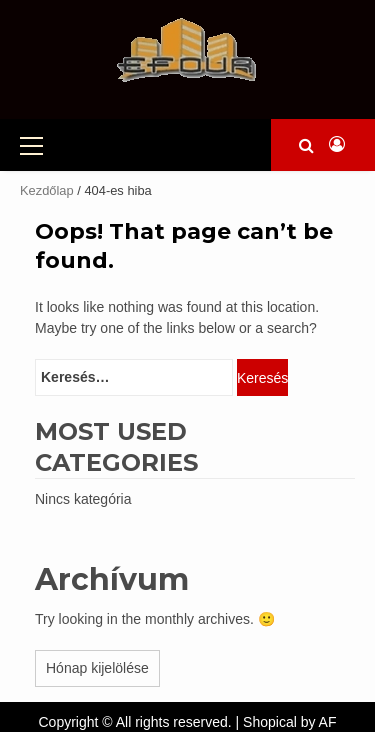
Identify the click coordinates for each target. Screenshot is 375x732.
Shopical (270, 722)
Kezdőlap (47, 190)
